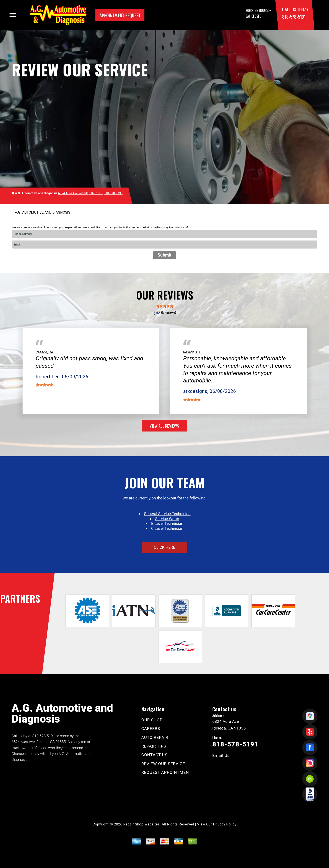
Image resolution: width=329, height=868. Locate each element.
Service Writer (167, 519)
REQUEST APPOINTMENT (166, 772)
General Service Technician (167, 514)
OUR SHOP (152, 720)
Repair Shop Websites (142, 824)
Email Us (221, 755)
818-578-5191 (294, 17)
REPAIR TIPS (154, 746)
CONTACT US (155, 755)
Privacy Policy (225, 824)
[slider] (165, 306)
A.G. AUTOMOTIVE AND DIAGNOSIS (43, 212)
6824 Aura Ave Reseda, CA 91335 (81, 193)
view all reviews (164, 426)
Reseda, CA (45, 352)
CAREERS (151, 729)
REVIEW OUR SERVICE (163, 764)
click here (164, 547)
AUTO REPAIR (155, 737)
